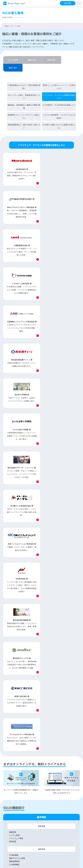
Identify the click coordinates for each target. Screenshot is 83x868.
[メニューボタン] (79, 3)
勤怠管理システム (54, 677)
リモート (18, 629)
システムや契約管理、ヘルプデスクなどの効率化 (59, 109)
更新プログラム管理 (17, 562)
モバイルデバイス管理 (18, 705)
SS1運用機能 (14, 568)
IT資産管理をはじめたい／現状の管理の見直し (24, 79)
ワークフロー (14, 638)
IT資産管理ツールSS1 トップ (10, 26)
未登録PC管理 (15, 597)
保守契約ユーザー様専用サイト (15, 790)
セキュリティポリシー (12, 847)
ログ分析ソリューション (56, 680)
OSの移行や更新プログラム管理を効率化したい (59, 118)
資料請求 (68, 3)
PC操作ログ (49, 603)
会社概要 (8, 855)
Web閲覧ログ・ (56, 597)
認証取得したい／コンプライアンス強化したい (24, 109)
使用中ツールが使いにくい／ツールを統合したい (59, 79)
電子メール (53, 600)
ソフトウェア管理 (16, 542)
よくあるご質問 (13, 777)
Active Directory (18, 626)
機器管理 (13, 536)
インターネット (20, 679)
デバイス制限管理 (16, 603)
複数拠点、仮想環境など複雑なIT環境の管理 (24, 99)
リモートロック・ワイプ (19, 645)
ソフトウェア (21, 632)
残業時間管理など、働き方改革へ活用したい (24, 118)
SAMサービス (48, 777)
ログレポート (50, 612)
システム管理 (14, 539)
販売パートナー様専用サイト (50, 790)
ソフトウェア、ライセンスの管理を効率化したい (59, 89)
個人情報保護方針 (10, 851)
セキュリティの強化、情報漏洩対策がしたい (24, 89)
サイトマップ (9, 844)
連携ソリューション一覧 (54, 673)
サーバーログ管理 (52, 609)
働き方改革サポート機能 (19, 699)
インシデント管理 (16, 635)
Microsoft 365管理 (17, 642)
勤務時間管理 (14, 565)
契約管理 (13, 545)
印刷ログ (48, 606)
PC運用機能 (14, 559)
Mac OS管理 (14, 702)
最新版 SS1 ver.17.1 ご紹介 (55, 699)
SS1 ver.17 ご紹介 (52, 702)
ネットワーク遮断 (16, 600)
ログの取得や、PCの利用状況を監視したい (59, 97)
